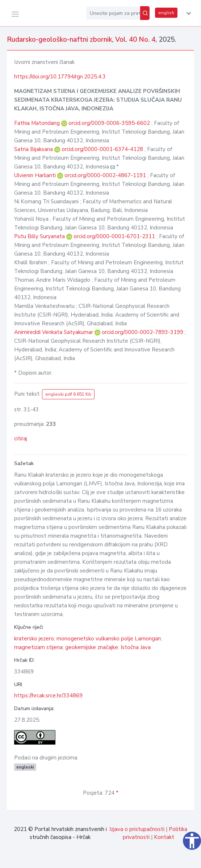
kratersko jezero (34, 639)
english (166, 13)
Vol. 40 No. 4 (135, 40)
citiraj (21, 439)
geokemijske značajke (92, 647)
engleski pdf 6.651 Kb (68, 394)
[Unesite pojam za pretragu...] (113, 13)
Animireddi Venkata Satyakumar (54, 332)
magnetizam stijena (38, 647)
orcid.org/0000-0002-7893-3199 (143, 332)
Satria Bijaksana (34, 149)
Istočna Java (136, 647)
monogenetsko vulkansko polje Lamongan (109, 639)
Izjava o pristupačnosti (137, 829)
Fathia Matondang (38, 123)
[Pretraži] (145, 13)
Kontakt (164, 837)
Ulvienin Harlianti (36, 175)
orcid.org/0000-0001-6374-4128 (102, 149)
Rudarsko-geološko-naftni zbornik (59, 40)
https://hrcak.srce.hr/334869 (48, 696)
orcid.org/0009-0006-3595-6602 (109, 123)
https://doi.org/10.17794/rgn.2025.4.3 (60, 77)
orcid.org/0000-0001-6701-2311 (114, 236)
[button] (187, 13)
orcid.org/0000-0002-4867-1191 (105, 175)
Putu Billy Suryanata (40, 236)
